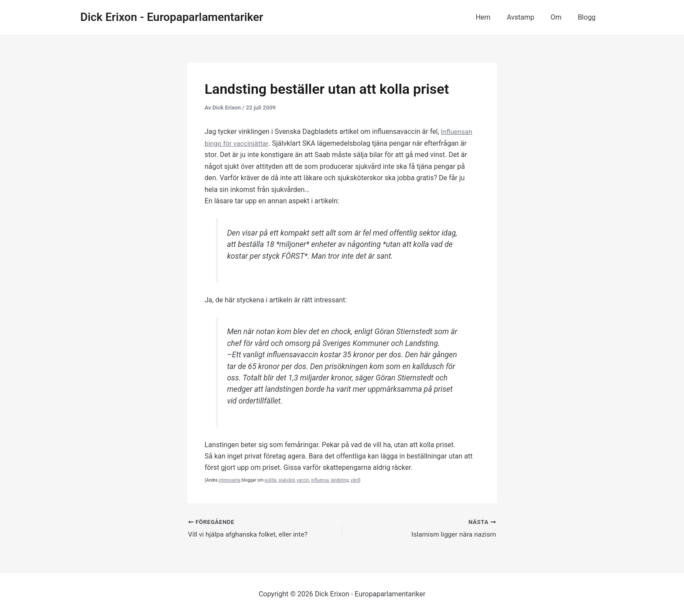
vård (355, 480)
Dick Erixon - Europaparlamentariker (172, 17)
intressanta (229, 480)
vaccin (303, 480)
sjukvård (286, 480)
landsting (340, 480)
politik (271, 480)
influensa (320, 480)
